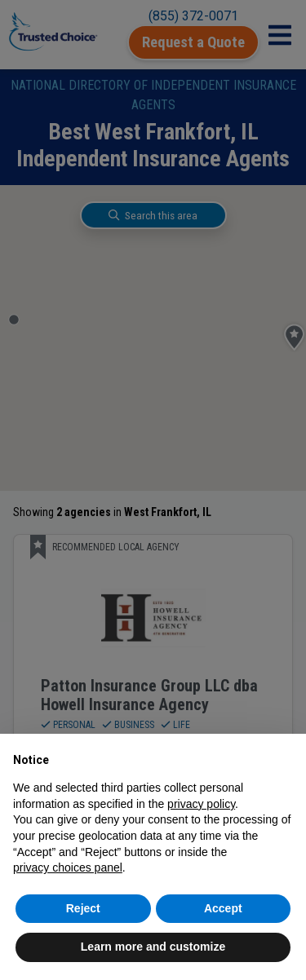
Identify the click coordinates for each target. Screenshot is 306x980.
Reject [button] (83, 908)
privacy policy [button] (201, 804)
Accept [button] (223, 908)
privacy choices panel (68, 867)
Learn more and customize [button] (153, 947)
